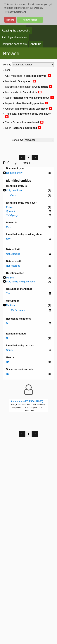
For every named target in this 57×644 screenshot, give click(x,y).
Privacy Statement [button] (15, 12)
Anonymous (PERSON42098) (27, 401)
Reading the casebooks (16, 31)
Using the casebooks (14, 44)
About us (36, 44)
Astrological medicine (14, 37)
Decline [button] (10, 20)
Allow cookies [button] (30, 20)
